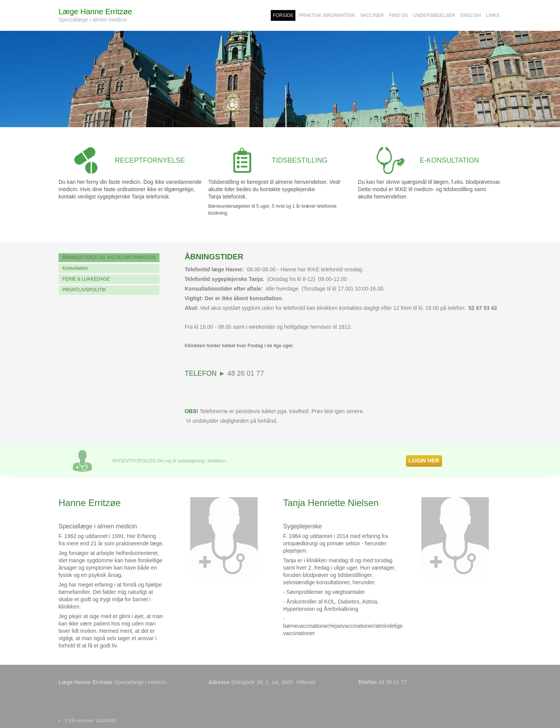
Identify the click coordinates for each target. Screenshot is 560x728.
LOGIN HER (424, 461)
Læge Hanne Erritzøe (95, 12)
